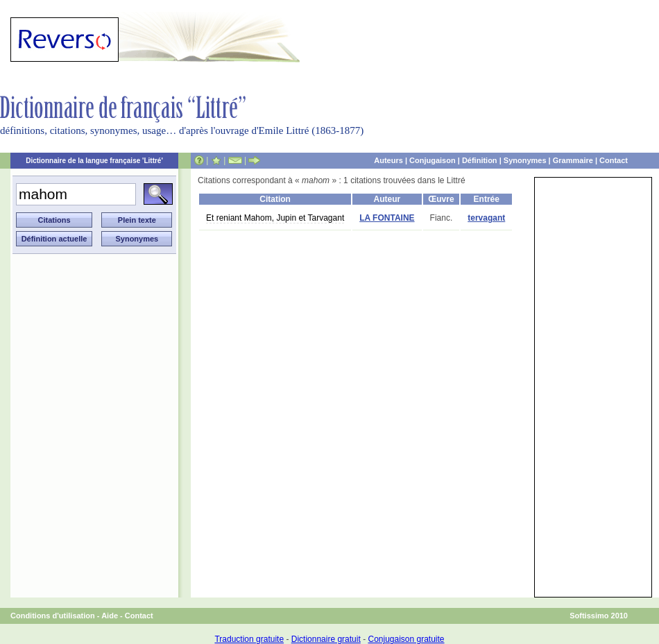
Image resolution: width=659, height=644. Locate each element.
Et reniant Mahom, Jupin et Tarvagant (275, 218)
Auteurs (388, 160)
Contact (614, 160)
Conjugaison (433, 160)
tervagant (486, 218)
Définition (480, 160)
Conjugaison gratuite (406, 639)
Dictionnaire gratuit (326, 639)
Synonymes (525, 160)
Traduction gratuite (249, 639)
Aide (110, 616)
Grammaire (573, 160)
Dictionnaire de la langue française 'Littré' (94, 161)
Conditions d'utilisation (53, 616)
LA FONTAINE (387, 218)
